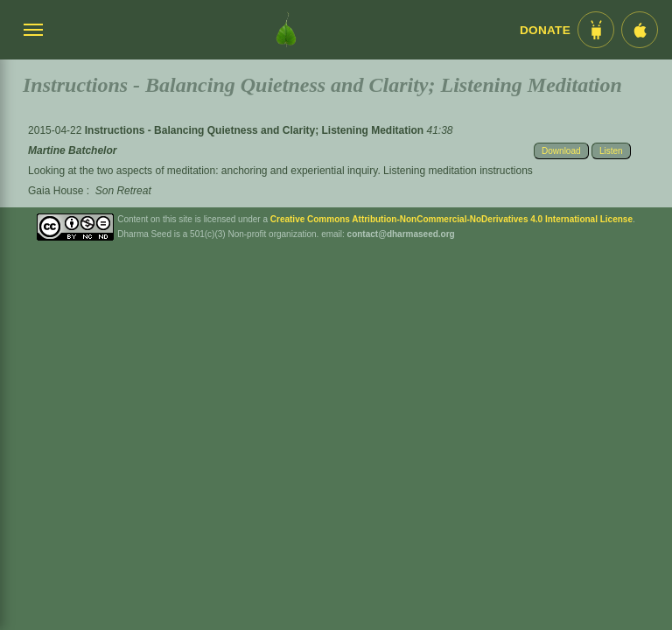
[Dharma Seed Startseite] (286, 30)
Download (561, 151)
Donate (545, 30)
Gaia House (56, 191)
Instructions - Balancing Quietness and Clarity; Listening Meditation (256, 130)
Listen (611, 151)
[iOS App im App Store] (640, 30)
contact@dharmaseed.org (401, 234)
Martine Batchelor (72, 150)
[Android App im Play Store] (596, 30)
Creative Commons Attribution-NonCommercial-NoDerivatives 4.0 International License (451, 219)
